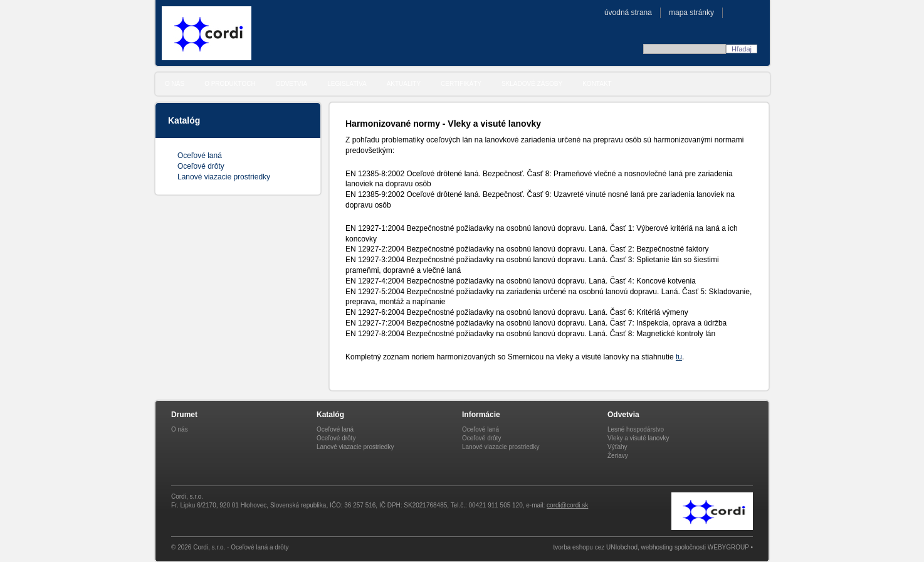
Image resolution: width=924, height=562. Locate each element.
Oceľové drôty (201, 166)
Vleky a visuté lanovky (638, 438)
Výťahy (617, 447)
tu (679, 357)
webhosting (657, 547)
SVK (736, 12)
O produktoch (230, 84)
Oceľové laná (200, 156)
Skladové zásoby (532, 84)
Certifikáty (461, 84)
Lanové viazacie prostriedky (224, 177)
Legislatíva (347, 84)
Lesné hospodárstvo (636, 429)
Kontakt (597, 84)
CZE (749, 12)
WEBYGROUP (728, 547)
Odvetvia (292, 84)
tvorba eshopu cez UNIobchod (596, 547)
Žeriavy (618, 456)
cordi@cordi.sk (567, 505)
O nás (175, 84)
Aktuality (404, 84)
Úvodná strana (628, 13)
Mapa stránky (691, 13)
